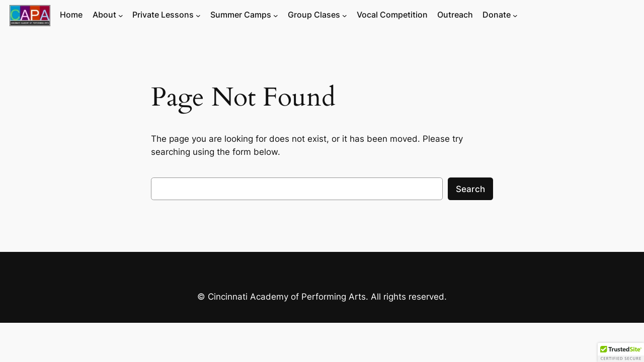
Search (470, 189)
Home (71, 15)
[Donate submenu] (515, 16)
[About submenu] (121, 16)
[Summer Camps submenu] (276, 16)
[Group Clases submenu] (345, 16)
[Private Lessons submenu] (198, 16)
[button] (621, 352)
